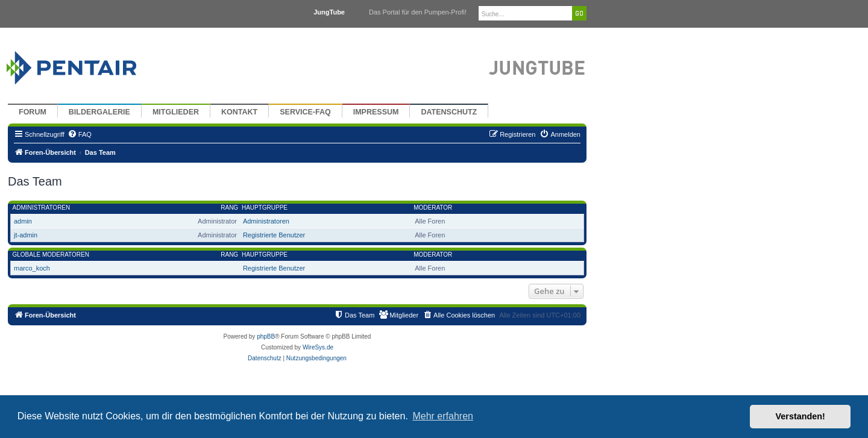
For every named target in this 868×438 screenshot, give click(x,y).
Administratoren (42, 208)
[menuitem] (80, 134)
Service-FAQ (305, 112)
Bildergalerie (99, 112)
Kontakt (239, 112)
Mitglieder (176, 112)
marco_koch (32, 268)
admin (23, 221)
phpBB (266, 336)
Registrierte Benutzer (274, 235)
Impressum (376, 112)
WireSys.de (318, 347)
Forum (33, 112)
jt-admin (26, 235)
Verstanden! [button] (800, 416)
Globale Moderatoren (51, 255)
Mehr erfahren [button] (443, 416)
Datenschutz (449, 112)
